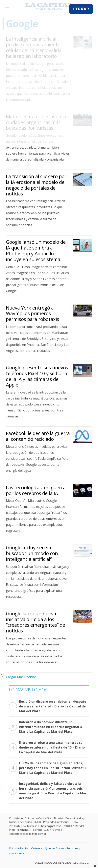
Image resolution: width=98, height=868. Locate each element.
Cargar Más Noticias (21, 677)
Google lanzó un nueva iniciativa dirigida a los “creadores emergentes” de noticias (36, 622)
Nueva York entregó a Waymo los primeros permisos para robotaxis (33, 313)
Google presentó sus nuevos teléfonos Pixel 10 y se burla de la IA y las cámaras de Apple (37, 376)
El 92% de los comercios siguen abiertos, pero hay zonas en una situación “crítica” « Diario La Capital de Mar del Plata (48, 768)
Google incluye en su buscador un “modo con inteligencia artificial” (32, 553)
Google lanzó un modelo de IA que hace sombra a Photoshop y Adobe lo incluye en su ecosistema (36, 250)
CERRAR (81, 9)
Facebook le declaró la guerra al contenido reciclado (38, 436)
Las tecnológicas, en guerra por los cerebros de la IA (36, 490)
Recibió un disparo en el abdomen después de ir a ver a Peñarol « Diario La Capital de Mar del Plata (48, 706)
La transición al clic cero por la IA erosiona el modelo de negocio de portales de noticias (36, 185)
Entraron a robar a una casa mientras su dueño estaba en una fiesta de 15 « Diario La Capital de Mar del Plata (47, 747)
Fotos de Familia (19, 848)
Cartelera (37, 848)
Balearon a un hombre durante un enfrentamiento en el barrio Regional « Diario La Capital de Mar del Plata (45, 727)
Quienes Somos (55, 848)
